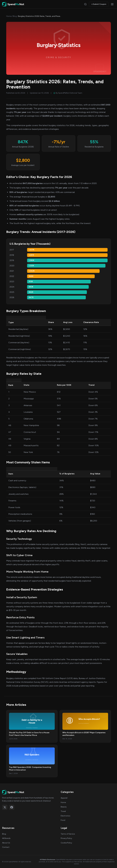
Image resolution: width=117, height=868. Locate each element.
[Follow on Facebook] (12, 807)
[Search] (85, 4)
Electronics (65, 816)
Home (9, 16)
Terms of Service (68, 834)
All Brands (6, 838)
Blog (15, 16)
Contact (6, 847)
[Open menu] (112, 4)
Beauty (64, 807)
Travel (63, 811)
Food (63, 820)
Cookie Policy (66, 843)
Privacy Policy (66, 838)
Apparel (64, 798)
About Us (6, 843)
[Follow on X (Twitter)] (5, 807)
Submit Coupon (99, 4)
